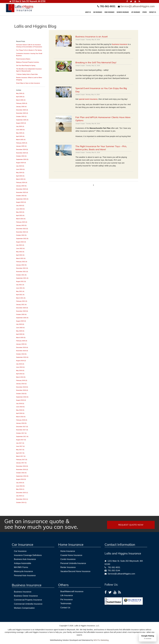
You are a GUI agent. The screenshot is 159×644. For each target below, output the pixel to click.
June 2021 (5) (20, 288)
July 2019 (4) (20, 364)
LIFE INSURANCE (136, 12)
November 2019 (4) (22, 351)
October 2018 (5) (21, 394)
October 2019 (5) (21, 354)
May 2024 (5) (20, 173)
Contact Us (65, 608)
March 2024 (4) (21, 179)
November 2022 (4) (22, 232)
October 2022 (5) (21, 235)
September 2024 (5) (22, 159)
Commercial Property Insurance (28, 600)
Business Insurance (23, 592)
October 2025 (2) (21, 116)
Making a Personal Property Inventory (28, 62)
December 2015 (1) (22, 493)
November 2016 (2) (22, 469)
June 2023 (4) (20, 209)
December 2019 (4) (22, 347)
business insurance (120, 44)
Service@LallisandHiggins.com (138, 6)
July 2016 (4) (20, 483)
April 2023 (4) (20, 215)
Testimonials (66, 604)
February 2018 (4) (22, 420)
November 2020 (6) (22, 311)
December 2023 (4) (22, 189)
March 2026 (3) (21, 100)
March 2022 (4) (21, 258)
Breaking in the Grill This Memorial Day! (96, 62)
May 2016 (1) (20, 489)
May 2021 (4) (20, 291)
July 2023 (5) (20, 206)
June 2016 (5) (20, 486)
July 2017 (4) (20, 443)
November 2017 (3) (22, 430)
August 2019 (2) (21, 361)
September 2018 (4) (22, 397)
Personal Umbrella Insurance (73, 563)
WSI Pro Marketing (101, 640)
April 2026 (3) (20, 97)
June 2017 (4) (20, 446)
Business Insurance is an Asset (91, 37)
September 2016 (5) (22, 476)
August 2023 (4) (21, 202)
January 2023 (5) (21, 225)
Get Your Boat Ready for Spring (26, 65)
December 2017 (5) (22, 427)
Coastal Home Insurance (71, 555)
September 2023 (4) (22, 199)
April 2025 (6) (20, 136)
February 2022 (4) (22, 262)
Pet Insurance (67, 600)
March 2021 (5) (21, 298)
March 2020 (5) (21, 338)
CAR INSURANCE (98, 12)
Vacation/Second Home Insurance (75, 571)
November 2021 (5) (22, 272)
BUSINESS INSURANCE (123, 12)
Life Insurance (67, 595)
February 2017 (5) (22, 460)
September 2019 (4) (22, 357)
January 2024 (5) (21, 186)
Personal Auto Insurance (25, 575)
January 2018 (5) (21, 423)
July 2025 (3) (20, 126)
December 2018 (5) (22, 387)
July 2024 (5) (20, 166)
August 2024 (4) (21, 163)
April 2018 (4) (20, 413)
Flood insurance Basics (23, 59)
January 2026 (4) (21, 107)
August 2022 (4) (21, 242)
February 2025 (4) (22, 143)
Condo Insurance (68, 559)
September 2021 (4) (22, 278)
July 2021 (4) (20, 285)
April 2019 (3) (20, 374)
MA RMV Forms (21, 567)
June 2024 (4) (20, 169)
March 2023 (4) (21, 219)
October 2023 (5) (21, 196)
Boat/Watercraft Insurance (72, 591)
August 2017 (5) (21, 440)
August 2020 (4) (21, 321)
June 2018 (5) (20, 407)
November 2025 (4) (22, 113)
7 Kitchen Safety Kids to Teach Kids (27, 74)
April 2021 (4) (20, 295)
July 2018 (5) (20, 403)
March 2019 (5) (21, 377)
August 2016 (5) (21, 479)
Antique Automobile (23, 563)
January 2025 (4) (21, 146)
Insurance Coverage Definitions (28, 555)
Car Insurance (20, 551)
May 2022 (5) (20, 252)
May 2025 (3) (20, 133)
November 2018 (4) (22, 390)
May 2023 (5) (20, 212)
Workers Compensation (24, 608)
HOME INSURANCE (109, 12)
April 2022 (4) (20, 255)
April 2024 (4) (20, 176)
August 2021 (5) (21, 281)
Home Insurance (68, 551)
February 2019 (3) (22, 380)
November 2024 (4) (22, 153)
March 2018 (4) (21, 417)
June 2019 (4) (20, 367)
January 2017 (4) (21, 463)
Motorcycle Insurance (23, 571)
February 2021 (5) (22, 301)
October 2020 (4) (21, 314)
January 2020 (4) (21, 344)
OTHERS (145, 12)
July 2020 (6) (20, 324)
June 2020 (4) (20, 328)
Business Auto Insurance (25, 559)
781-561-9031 (114, 567)
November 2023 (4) (22, 192)
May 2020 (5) (20, 331)
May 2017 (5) (20, 450)
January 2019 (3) (21, 384)
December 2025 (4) (22, 110)
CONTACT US (152, 12)
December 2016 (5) (22, 466)
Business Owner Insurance (26, 596)
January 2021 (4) (21, 305)
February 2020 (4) (22, 341)
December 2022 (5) (22, 229)
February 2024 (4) (22, 182)
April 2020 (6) (20, 334)
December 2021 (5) (22, 268)
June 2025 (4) (20, 130)
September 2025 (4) (22, 120)
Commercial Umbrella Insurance (28, 604)
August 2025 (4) (21, 123)
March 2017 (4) (21, 456)
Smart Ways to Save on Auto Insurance (28, 83)
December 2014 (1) (22, 499)
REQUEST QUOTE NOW (131, 525)
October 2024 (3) (21, 156)
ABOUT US (88, 12)
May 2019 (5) (20, 370)
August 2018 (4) (21, 400)
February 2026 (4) (22, 103)
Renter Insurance (68, 567)
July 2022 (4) (20, 245)
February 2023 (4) (22, 222)
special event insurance (88, 99)
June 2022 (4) (20, 248)
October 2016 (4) (21, 473)
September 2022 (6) (22, 239)
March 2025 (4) (21, 140)
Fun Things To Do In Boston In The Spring (29, 50)
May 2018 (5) (20, 410)
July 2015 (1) (20, 496)
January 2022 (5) (21, 265)
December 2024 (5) (22, 149)
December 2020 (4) (22, 308)
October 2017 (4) (21, 433)
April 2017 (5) (20, 453)
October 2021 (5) (21, 275)
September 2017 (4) (22, 436)
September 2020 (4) (22, 318)
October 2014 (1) (21, 502)
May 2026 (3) (20, 93)
